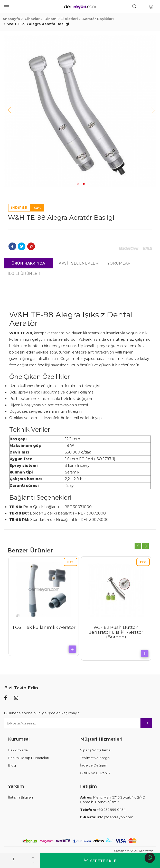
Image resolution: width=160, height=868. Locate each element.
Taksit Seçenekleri (78, 263)
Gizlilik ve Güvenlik (95, 773)
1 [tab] (78, 184)
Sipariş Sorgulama (95, 750)
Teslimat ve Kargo (95, 758)
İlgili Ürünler (24, 274)
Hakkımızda (18, 750)
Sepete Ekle (100, 860)
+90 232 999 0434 (103, 810)
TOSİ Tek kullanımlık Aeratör (44, 627)
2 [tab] (84, 184)
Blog (12, 765)
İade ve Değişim (94, 765)
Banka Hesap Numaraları (29, 758)
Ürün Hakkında (29, 263)
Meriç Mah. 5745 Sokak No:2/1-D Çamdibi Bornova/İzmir (113, 800)
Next (151, 111)
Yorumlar (119, 263)
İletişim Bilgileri (20, 797)
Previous (9, 111)
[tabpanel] (80, 111)
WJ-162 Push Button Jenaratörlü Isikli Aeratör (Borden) (116, 632)
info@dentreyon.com (107, 817)
